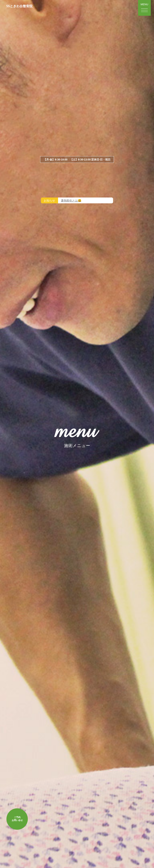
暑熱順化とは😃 (71, 201)
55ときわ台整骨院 (20, 6)
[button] (144, 8)
